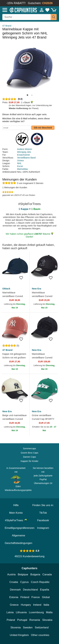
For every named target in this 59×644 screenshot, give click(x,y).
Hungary (26, 605)
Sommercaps (29, 448)
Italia (46, 605)
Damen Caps (30, 457)
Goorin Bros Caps (29, 453)
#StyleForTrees (16, 520)
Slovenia (15, 628)
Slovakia (47, 620)
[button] (27, 95)
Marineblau (23, 169)
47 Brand (7, 26)
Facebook (43, 520)
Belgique (23, 574)
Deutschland (30, 590)
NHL (19, 163)
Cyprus (24, 582)
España (45, 590)
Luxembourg (36, 612)
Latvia (10, 612)
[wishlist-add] (22, 278)
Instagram (43, 528)
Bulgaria (35, 574)
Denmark (15, 590)
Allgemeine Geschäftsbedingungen (18, 539)
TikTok (43, 513)
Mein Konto (16, 513)
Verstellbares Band (26, 158)
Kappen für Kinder (29, 461)
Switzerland (42, 628)
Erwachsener (24, 155)
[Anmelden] (42, 10)
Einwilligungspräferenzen (20, 528)
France (36, 597)
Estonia (14, 597)
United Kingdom (19, 635)
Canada (47, 574)
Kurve (20, 166)
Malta (49, 612)
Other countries (40, 635)
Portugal (22, 620)
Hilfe (16, 505)
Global (46, 597)
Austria (11, 574)
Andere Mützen (25, 149)
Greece (14, 605)
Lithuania (21, 612)
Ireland (37, 605)
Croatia (14, 582)
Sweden (28, 628)
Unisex (21, 160)
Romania (35, 620)
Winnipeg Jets (24, 152)
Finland (25, 597)
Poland (11, 620)
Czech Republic (40, 582)
